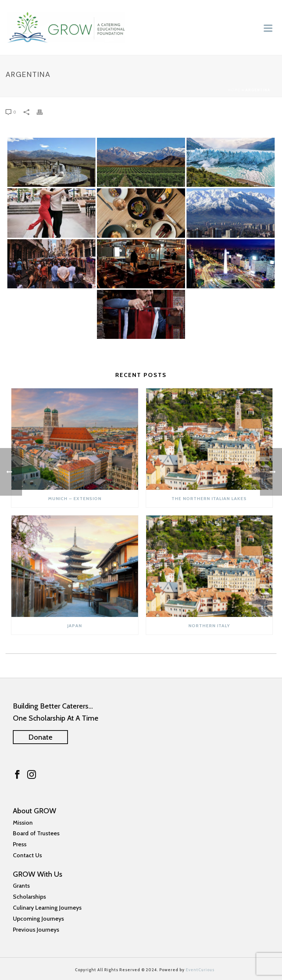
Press (20, 844)
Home (234, 90)
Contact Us (27, 855)
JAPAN (75, 626)
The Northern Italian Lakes (209, 498)
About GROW (35, 811)
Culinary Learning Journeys (47, 908)
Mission (23, 823)
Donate (40, 737)
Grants (21, 886)
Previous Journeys (36, 930)
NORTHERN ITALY (209, 626)
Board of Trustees (36, 833)
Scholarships (29, 897)
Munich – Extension (75, 498)
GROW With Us (38, 874)
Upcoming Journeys (38, 919)
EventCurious (200, 970)
